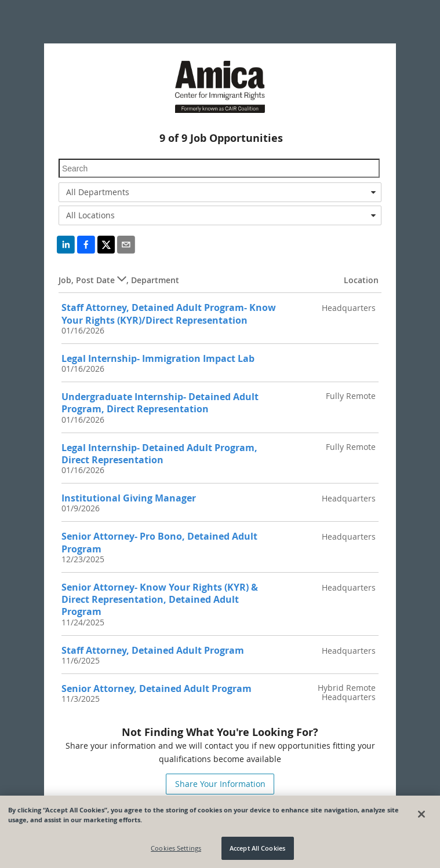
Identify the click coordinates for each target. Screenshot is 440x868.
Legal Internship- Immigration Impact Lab (158, 358)
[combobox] (220, 192)
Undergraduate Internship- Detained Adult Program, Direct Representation (160, 403)
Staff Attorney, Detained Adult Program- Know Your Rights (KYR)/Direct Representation (169, 314)
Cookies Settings (176, 849)
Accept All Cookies (257, 849)
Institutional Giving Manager (129, 498)
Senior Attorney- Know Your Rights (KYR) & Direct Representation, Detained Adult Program (160, 600)
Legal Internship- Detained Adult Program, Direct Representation (159, 454)
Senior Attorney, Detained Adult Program (157, 688)
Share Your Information (220, 784)
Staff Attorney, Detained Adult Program (153, 650)
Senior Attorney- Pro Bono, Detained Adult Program (159, 542)
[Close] (421, 814)
